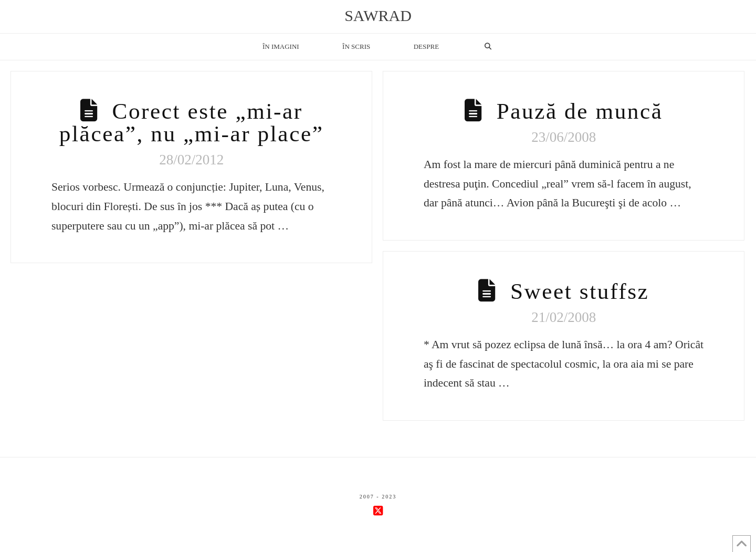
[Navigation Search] (488, 47)
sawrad (378, 16)
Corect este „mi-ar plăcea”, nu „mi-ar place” (192, 122)
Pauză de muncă (580, 111)
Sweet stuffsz (580, 291)
